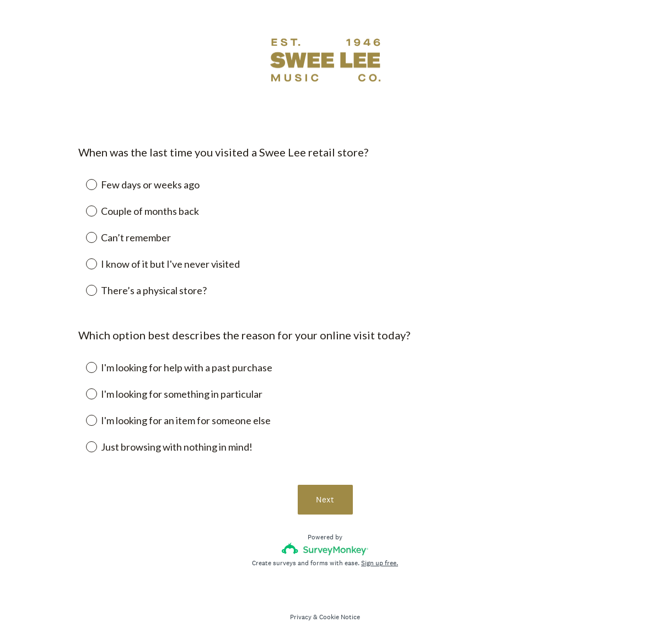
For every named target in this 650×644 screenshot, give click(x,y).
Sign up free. (380, 563)
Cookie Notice (340, 617)
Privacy (301, 617)
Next (325, 499)
